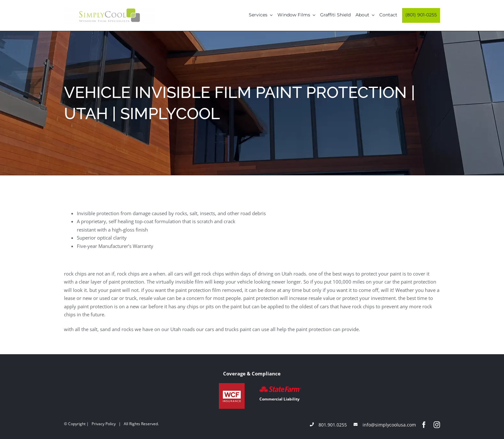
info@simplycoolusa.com (389, 425)
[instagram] (437, 425)
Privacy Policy (104, 424)
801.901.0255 (333, 425)
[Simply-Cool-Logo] (110, 9)
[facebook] (424, 425)
